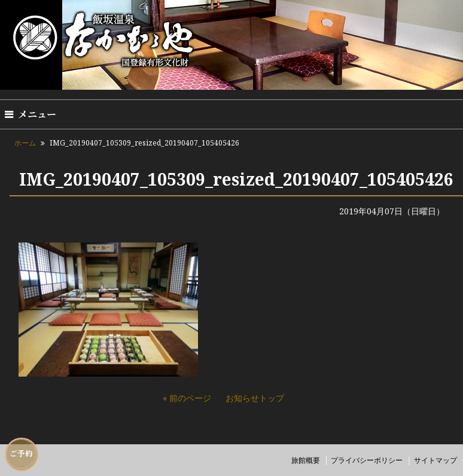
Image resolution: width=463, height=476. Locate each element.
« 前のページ (187, 398)
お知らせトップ (255, 398)
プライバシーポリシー (367, 460)
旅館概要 (306, 460)
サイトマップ (435, 460)
